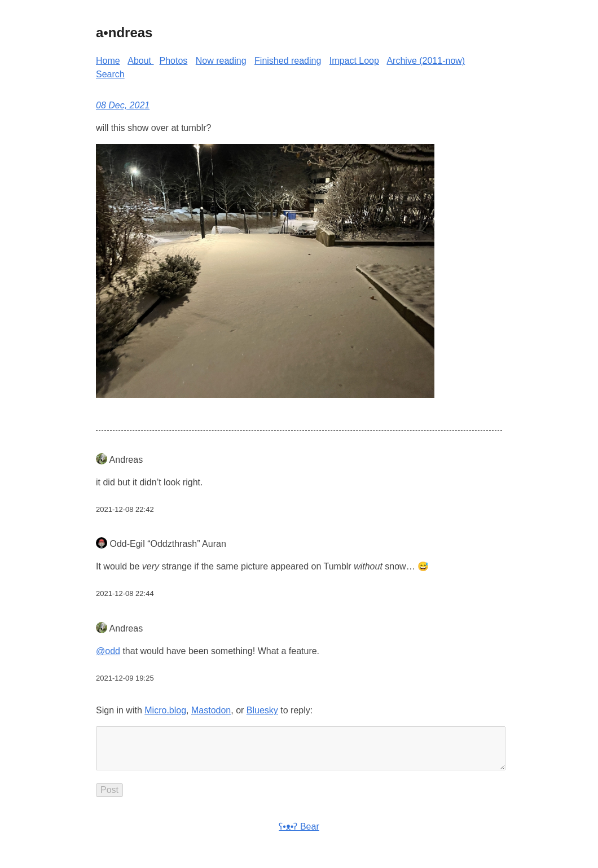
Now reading (221, 61)
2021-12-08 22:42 (125, 509)
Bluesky (262, 710)
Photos (174, 61)
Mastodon (211, 710)
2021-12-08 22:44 (125, 593)
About (140, 61)
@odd (108, 651)
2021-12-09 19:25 (125, 678)
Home (108, 61)
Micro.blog (165, 710)
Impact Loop (354, 61)
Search (110, 74)
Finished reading (288, 61)
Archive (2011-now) (426, 61)
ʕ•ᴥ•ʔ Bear (299, 836)
